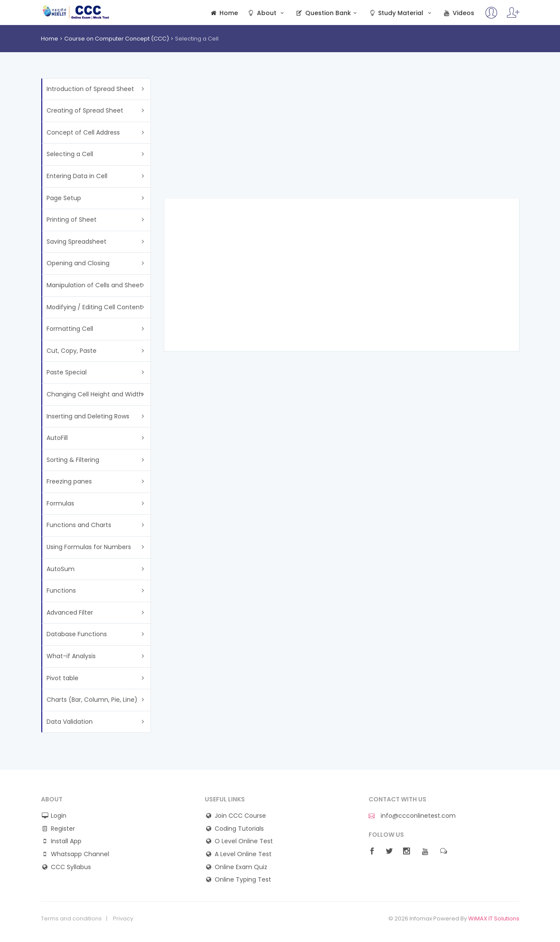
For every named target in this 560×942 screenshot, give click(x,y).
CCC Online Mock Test (76, 12)
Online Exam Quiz (241, 867)
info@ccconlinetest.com (412, 816)
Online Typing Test (243, 880)
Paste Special (67, 372)
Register (63, 829)
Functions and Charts (79, 525)
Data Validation (70, 722)
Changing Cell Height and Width (95, 394)
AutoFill (57, 438)
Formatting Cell (70, 329)
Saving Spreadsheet (77, 242)
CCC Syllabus (71, 867)
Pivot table (63, 678)
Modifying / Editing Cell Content (94, 307)
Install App (66, 841)
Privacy (123, 919)
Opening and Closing (78, 263)
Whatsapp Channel (80, 854)
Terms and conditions (71, 919)
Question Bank (327, 13)
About (266, 13)
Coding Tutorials (239, 829)
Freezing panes (69, 481)
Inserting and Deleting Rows (88, 416)
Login (59, 816)
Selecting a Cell (70, 154)
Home (224, 13)
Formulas (60, 503)
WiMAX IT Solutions (494, 918)
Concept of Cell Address (83, 132)
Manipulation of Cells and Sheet (94, 285)
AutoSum (61, 569)
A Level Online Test (243, 854)
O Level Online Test (244, 841)
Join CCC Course (240, 816)
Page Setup (64, 198)
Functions (61, 590)
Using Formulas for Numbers (89, 547)
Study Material (401, 13)
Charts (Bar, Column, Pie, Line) (92, 700)
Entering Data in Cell (77, 176)
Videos (458, 13)
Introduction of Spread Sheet (90, 89)
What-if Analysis (71, 656)
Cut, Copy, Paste (72, 351)
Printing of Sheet (72, 220)
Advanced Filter (70, 612)
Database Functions (77, 634)
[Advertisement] (342, 138)
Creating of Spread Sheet (85, 110)
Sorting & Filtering (73, 460)
